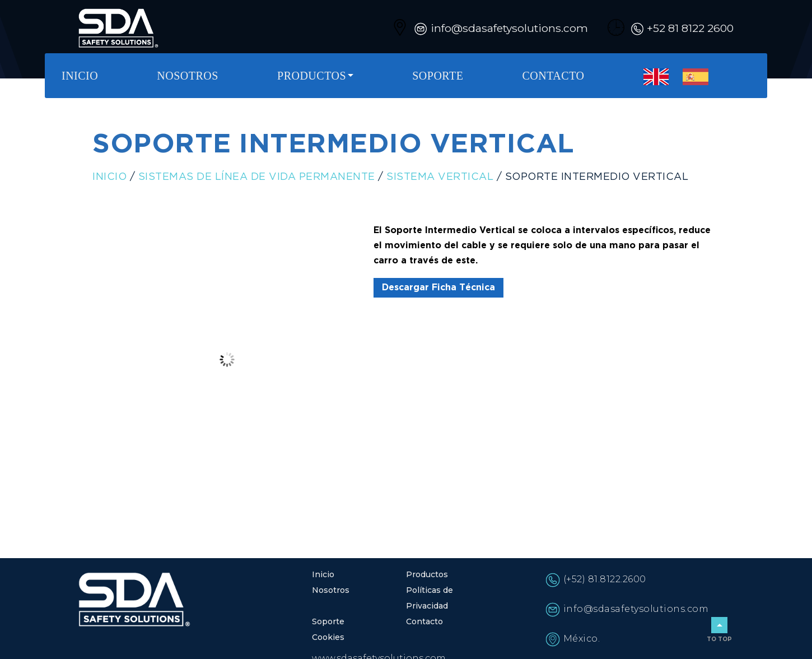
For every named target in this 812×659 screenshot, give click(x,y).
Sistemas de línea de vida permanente (257, 177)
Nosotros (188, 76)
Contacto (554, 76)
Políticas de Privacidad (430, 598)
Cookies (328, 637)
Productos (312, 76)
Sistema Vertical (440, 177)
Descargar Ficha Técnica (438, 288)
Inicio (80, 76)
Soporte (438, 76)
